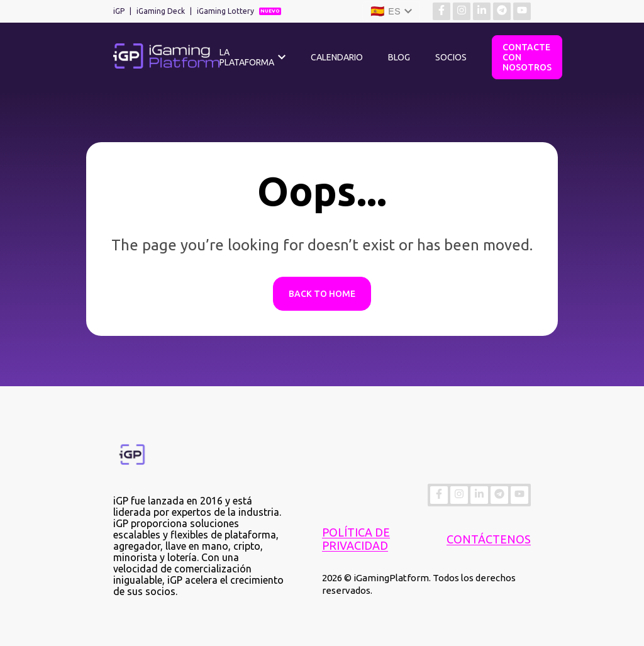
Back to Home (322, 294)
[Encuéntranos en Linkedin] (482, 11)
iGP (119, 11)
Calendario (337, 57)
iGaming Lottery (225, 11)
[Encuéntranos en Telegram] (502, 11)
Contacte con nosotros (527, 57)
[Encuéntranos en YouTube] (522, 11)
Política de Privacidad (356, 539)
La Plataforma (247, 57)
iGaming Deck (161, 11)
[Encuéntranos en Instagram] (462, 11)
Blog (399, 57)
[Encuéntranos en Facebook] (441, 11)
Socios (451, 57)
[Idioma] (391, 11)
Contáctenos (489, 539)
